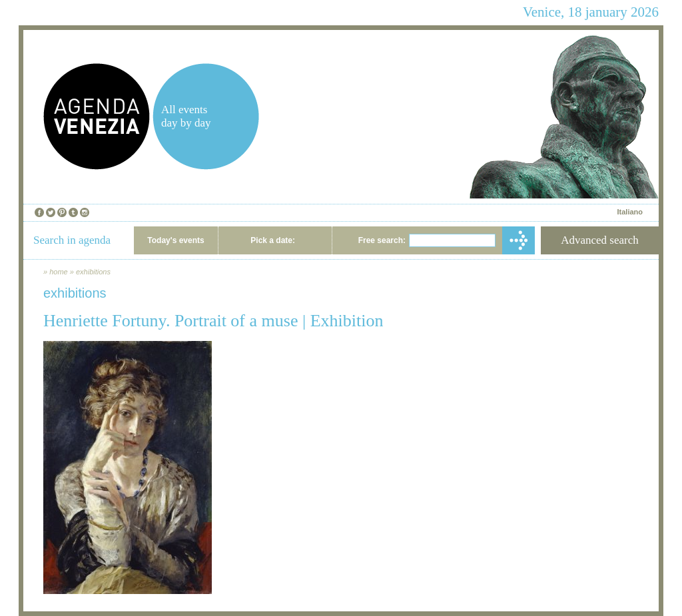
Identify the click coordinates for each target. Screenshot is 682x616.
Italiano (630, 212)
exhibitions (93, 272)
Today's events (175, 240)
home (59, 272)
